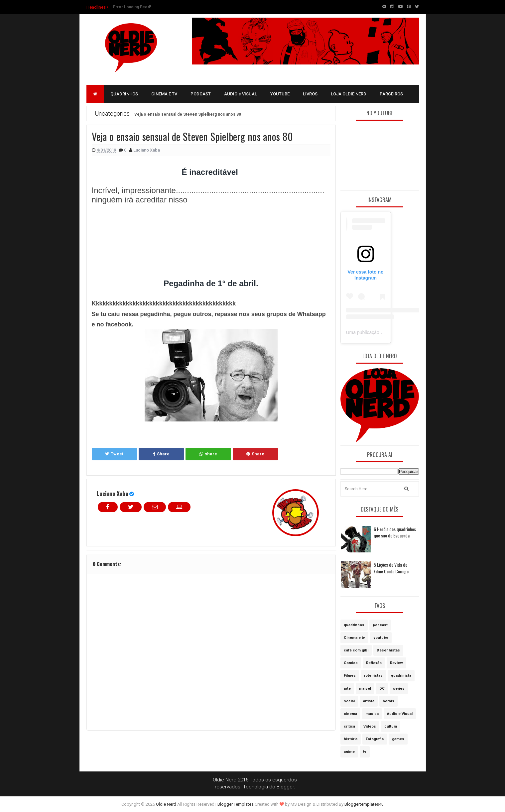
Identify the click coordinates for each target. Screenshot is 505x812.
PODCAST (201, 94)
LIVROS (310, 94)
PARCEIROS (391, 94)
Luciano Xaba (112, 493)
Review (396, 663)
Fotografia (375, 739)
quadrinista (401, 676)
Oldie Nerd (166, 804)
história (351, 739)
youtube (381, 638)
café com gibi (356, 650)
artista (369, 701)
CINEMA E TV (164, 94)
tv (365, 752)
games (398, 739)
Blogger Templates (236, 804)
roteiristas (373, 676)
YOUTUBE (280, 94)
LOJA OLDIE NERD (349, 94)
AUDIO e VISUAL (241, 94)
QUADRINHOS (124, 94)
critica (349, 726)
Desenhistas (388, 650)
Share (161, 454)
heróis (388, 701)
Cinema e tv (354, 638)
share (208, 454)
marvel (365, 689)
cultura (391, 726)
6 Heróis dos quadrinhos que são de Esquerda (395, 532)
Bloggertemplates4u (364, 804)
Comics (351, 663)
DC (382, 689)
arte (347, 689)
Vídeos (370, 726)
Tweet (114, 454)
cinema (350, 714)
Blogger (285, 787)
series (399, 689)
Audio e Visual (400, 714)
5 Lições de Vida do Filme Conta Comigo (391, 568)
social (349, 701)
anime (349, 752)
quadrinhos (354, 625)
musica (372, 714)
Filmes (350, 676)
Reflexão (374, 663)
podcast (380, 625)
